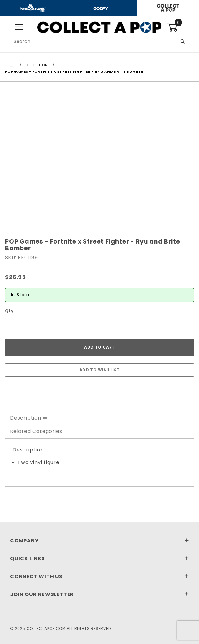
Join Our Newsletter (99, 594)
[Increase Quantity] (163, 323)
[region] (99, 236)
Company (99, 541)
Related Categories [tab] (36, 431)
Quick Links (99, 559)
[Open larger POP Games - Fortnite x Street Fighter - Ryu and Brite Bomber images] (99, 157)
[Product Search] (89, 41)
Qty (9, 311)
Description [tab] (26, 418)
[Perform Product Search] (183, 41)
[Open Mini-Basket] (180, 28)
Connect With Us (99, 576)
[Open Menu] (19, 27)
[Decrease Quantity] (36, 323)
